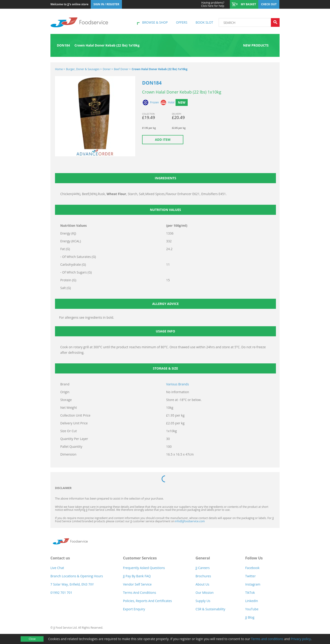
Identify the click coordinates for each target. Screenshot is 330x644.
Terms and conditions (267, 639)
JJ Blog (250, 617)
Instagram (253, 584)
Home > (60, 69)
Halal (171, 102)
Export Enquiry (134, 609)
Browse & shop (155, 22)
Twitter (250, 576)
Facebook (252, 568)
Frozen (154, 102)
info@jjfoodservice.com (190, 521)
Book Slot (204, 22)
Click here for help (213, 4)
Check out (269, 4)
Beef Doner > (122, 69)
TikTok (250, 593)
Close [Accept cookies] (32, 639)
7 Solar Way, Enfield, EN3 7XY (72, 584)
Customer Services (140, 558)
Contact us (60, 558)
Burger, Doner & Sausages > (84, 69)
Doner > (108, 69)
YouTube (252, 609)
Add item (163, 140)
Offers (182, 22)
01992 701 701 (61, 593)
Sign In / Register (106, 4)
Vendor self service (137, 584)
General (203, 558)
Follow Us (254, 558)
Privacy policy (301, 639)
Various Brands (177, 384)
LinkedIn (252, 601)
